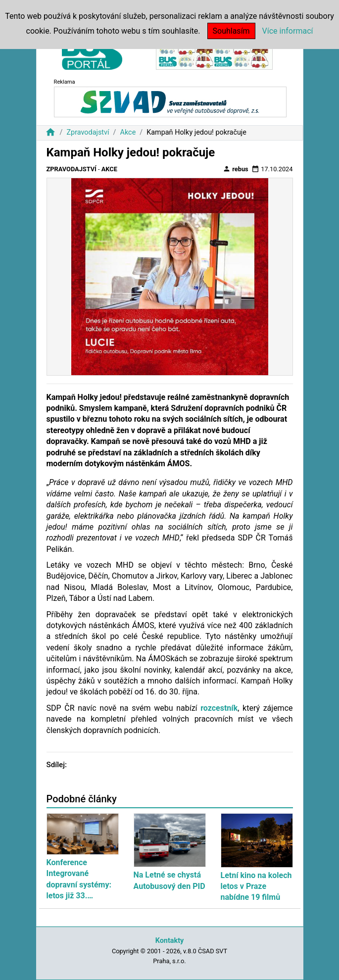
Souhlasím (231, 31)
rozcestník (219, 708)
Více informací (288, 31)
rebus (236, 169)
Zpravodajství (88, 132)
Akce (128, 132)
